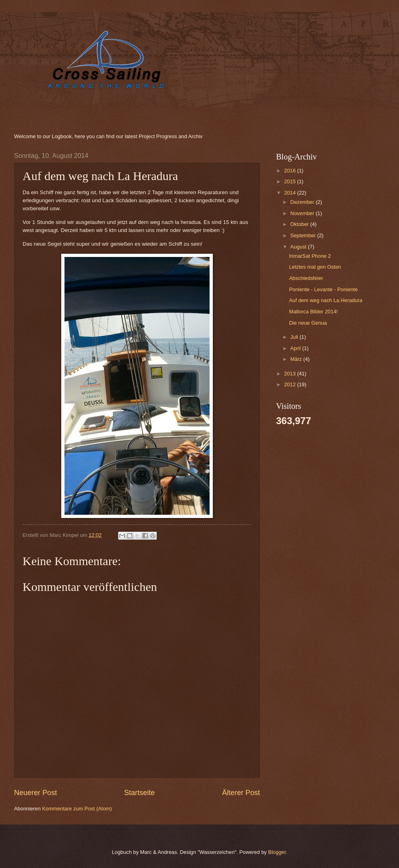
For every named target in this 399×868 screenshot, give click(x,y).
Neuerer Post (35, 793)
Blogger (277, 852)
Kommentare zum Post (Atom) (77, 809)
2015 (291, 181)
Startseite (139, 793)
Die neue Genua (308, 323)
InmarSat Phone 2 (310, 256)
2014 (291, 193)
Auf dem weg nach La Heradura (326, 300)
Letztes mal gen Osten (315, 267)
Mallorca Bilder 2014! (313, 312)
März (297, 359)
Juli (295, 337)
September (304, 235)
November (303, 213)
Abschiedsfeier (306, 278)
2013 (291, 374)
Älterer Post (241, 793)
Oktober (300, 224)
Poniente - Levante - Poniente (323, 289)
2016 (291, 171)
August (299, 247)
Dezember (303, 202)
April (296, 348)
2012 (291, 384)
